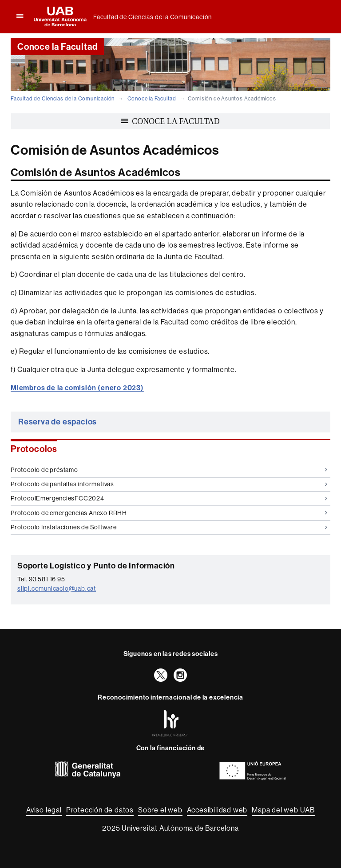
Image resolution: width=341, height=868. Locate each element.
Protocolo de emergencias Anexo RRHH (169, 513)
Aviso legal (44, 810)
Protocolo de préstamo (169, 470)
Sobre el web (160, 810)
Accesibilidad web (217, 810)
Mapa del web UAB (283, 810)
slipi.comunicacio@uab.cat (57, 588)
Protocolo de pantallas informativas (169, 484)
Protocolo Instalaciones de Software (169, 527)
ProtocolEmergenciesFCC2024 (169, 498)
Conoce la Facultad (152, 99)
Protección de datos (100, 810)
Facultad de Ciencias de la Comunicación (153, 17)
